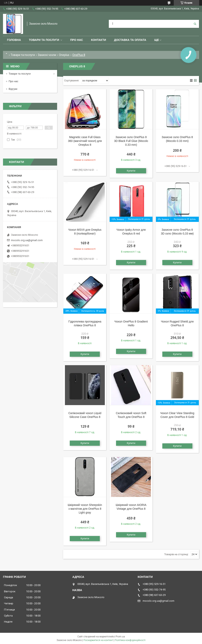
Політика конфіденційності (130, 640)
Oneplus (64, 55)
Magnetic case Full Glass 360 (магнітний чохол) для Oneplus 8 (85, 141)
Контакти (98, 40)
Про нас (77, 40)
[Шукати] (195, 24)
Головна (14, 40)
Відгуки (13, 89)
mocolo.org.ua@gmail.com (27, 240)
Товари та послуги (44, 40)
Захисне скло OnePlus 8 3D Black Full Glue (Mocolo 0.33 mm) (131, 141)
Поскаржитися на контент (98, 640)
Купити (131, 171)
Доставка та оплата (130, 40)
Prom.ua (120, 637)
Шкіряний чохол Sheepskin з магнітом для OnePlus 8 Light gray (85, 509)
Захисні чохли (47, 55)
